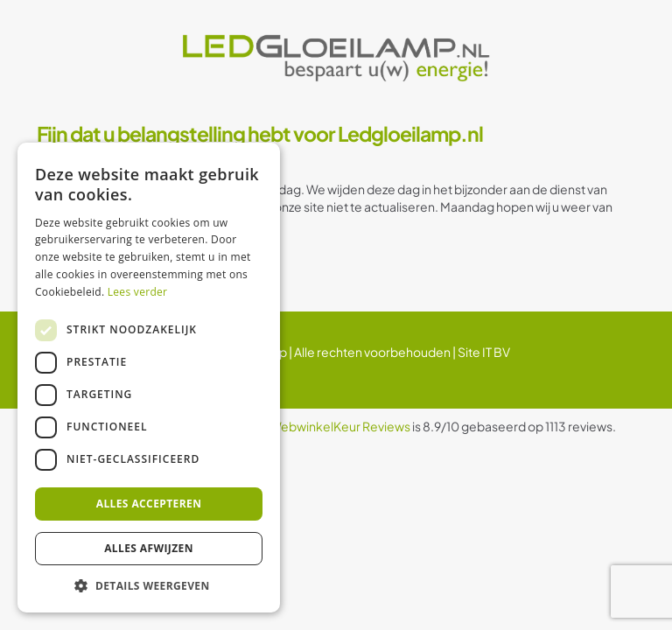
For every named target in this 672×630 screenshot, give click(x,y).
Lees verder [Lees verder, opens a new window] (138, 292)
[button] (149, 586)
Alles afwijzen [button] (149, 548)
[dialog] (149, 378)
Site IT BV (484, 352)
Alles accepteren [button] (149, 504)
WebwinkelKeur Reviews (340, 426)
